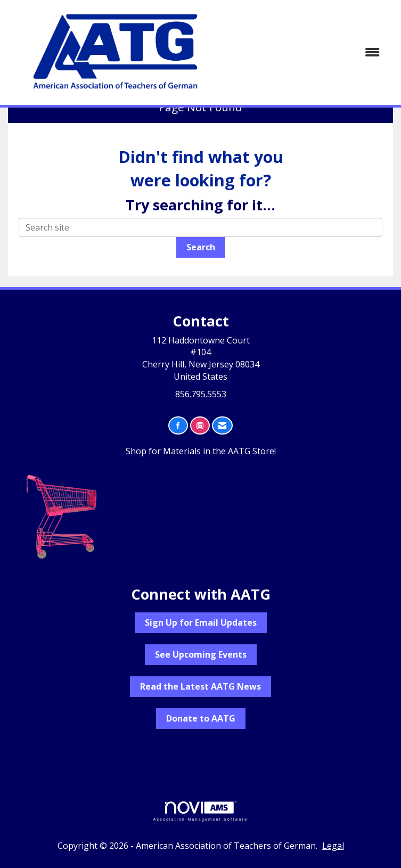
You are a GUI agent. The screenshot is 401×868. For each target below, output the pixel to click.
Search (201, 247)
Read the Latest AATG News (200, 686)
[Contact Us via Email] (222, 426)
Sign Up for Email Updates (201, 623)
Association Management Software (200, 811)
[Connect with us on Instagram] (200, 426)
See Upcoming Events (201, 654)
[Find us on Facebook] (178, 426)
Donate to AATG (201, 718)
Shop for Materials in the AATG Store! (201, 451)
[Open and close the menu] (308, 52)
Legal (333, 846)
